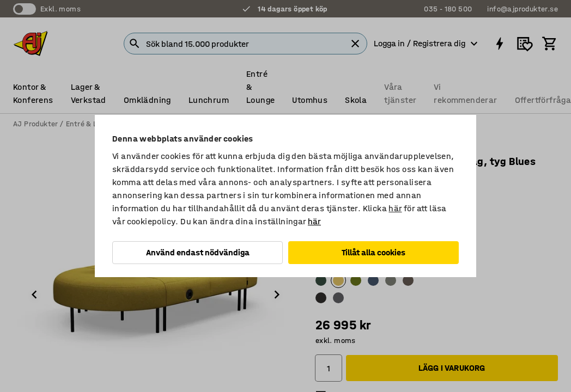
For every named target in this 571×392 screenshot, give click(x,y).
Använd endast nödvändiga (198, 252)
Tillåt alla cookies (373, 252)
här (395, 208)
